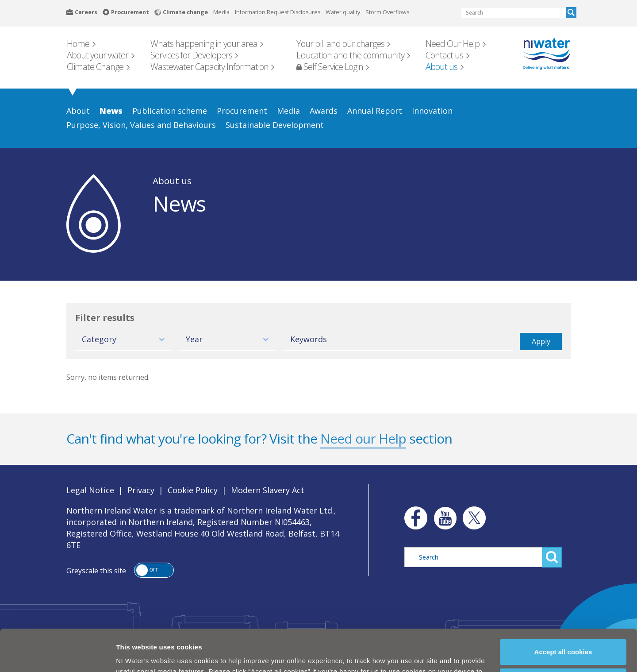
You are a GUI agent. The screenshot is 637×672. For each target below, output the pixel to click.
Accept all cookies (563, 612)
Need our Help (363, 438)
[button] (154, 570)
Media (221, 12)
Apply (541, 341)
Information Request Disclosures (278, 12)
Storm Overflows (387, 12)
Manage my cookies (564, 642)
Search (571, 12)
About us (172, 181)
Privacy (141, 490)
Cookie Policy (265, 653)
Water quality (343, 12)
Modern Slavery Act (268, 490)
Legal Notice (90, 490)
